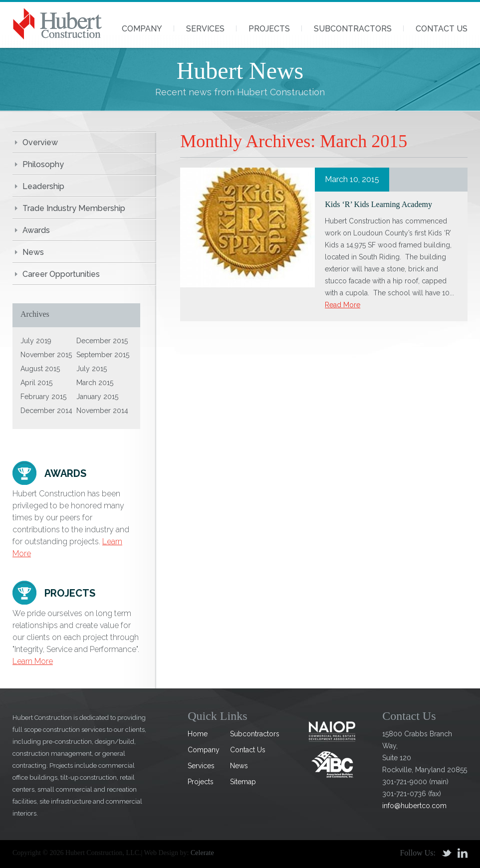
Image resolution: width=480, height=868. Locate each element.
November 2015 (46, 355)
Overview (40, 142)
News (33, 252)
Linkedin (463, 853)
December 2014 (46, 411)
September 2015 (103, 355)
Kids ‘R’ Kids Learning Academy (378, 204)
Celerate (202, 853)
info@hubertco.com (414, 806)
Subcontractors (353, 29)
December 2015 (102, 341)
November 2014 (102, 411)
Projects (269, 29)
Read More (343, 305)
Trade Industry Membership (74, 208)
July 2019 (36, 341)
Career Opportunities (61, 274)
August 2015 (40, 369)
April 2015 (36, 383)
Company (142, 29)
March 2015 (95, 383)
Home (198, 734)
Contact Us (442, 29)
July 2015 (92, 369)
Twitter (447, 853)
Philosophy (43, 164)
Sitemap (243, 782)
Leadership (43, 186)
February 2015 (43, 397)
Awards (36, 230)
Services (205, 29)
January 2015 (97, 397)
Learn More (33, 661)
